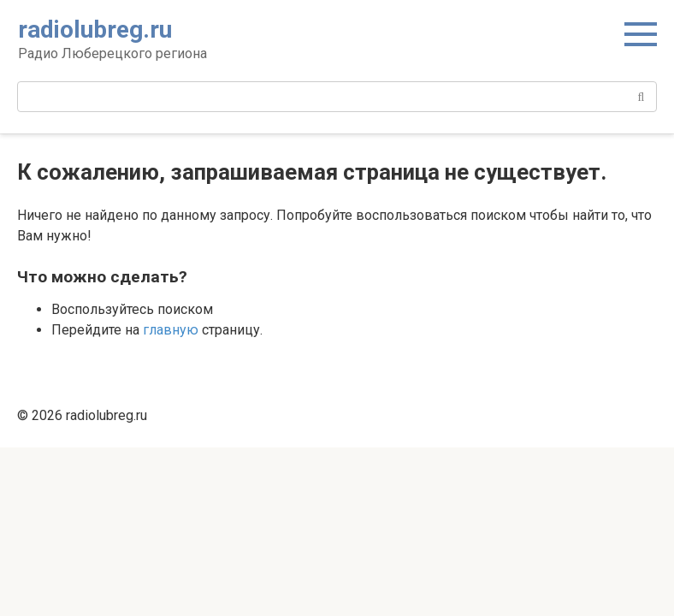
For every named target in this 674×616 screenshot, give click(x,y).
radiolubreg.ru (95, 30)
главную (171, 330)
